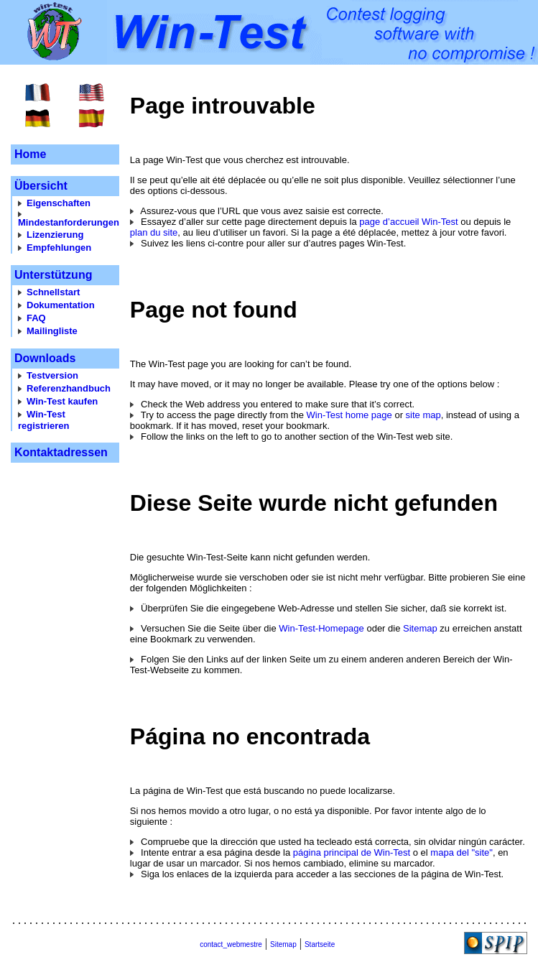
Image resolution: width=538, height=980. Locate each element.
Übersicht (41, 186)
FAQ (36, 318)
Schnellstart (53, 292)
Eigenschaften (59, 203)
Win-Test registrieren (44, 420)
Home (30, 154)
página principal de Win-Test (352, 852)
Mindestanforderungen (69, 222)
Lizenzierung (55, 235)
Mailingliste (52, 331)
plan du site (154, 232)
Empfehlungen (59, 248)
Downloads (45, 358)
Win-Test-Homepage (321, 628)
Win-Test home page (349, 415)
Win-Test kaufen (62, 401)
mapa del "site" (462, 852)
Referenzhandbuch (69, 388)
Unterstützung (53, 275)
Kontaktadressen (61, 452)
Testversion (52, 375)
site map (423, 415)
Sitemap (420, 628)
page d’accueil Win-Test (408, 222)
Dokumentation (61, 305)
